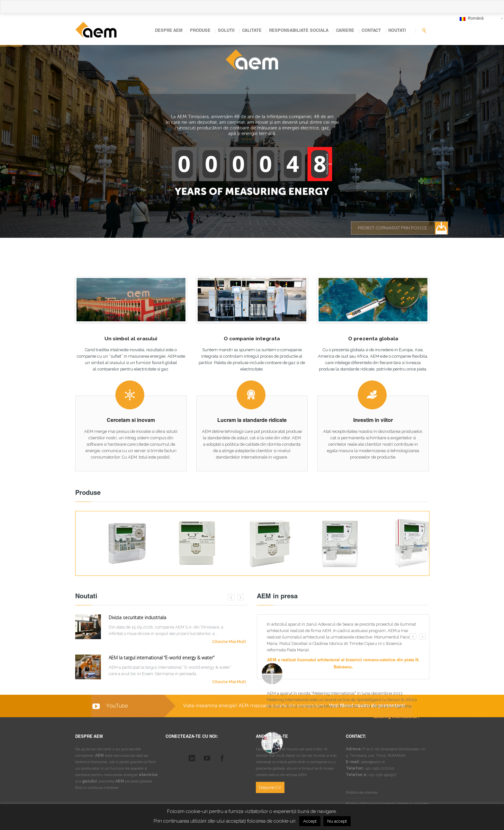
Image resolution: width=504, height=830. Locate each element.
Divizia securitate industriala (137, 617)
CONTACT (371, 31)
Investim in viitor (373, 421)
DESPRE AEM (169, 31)
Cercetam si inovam (131, 421)
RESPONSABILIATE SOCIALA (299, 31)
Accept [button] (310, 821)
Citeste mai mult (229, 642)
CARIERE (345, 31)
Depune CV (270, 787)
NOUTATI (397, 31)
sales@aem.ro (373, 762)
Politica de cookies (362, 792)
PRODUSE (200, 31)
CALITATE (252, 31)
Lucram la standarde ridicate (252, 421)
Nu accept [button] (337, 821)
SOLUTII (226, 31)
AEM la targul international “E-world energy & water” (162, 658)
